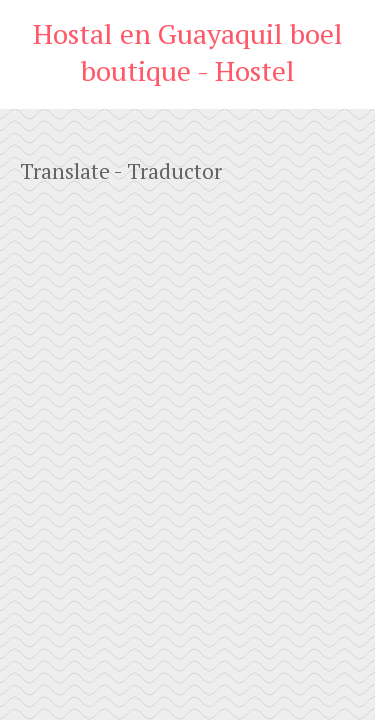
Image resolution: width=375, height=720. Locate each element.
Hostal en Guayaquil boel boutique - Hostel (188, 52)
